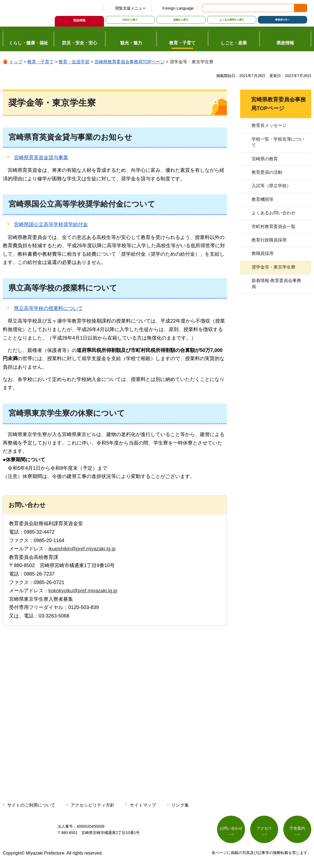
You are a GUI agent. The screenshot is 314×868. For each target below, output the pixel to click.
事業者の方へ (283, 20)
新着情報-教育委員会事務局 (276, 284)
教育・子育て (41, 62)
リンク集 (180, 805)
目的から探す (130, 20)
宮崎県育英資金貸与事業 (41, 158)
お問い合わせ (231, 829)
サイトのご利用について (31, 805)
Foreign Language (178, 8)
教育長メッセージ (269, 125)
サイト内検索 (207, 8)
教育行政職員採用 (269, 240)
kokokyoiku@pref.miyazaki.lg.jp (83, 591)
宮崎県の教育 (265, 159)
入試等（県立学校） (271, 186)
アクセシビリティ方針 (93, 805)
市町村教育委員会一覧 (273, 227)
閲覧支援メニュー (131, 8)
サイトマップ (143, 805)
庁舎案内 (297, 829)
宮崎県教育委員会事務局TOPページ (130, 62)
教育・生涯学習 (74, 62)
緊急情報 (79, 20)
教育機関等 (263, 199)
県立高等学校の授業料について (48, 308)
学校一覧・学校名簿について (278, 142)
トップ (16, 62)
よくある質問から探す (232, 20)
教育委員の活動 (267, 172)
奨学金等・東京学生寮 (273, 267)
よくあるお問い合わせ (273, 213)
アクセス (264, 829)
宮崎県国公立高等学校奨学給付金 (51, 224)
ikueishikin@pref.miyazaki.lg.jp (82, 549)
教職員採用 (263, 253)
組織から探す (181, 20)
